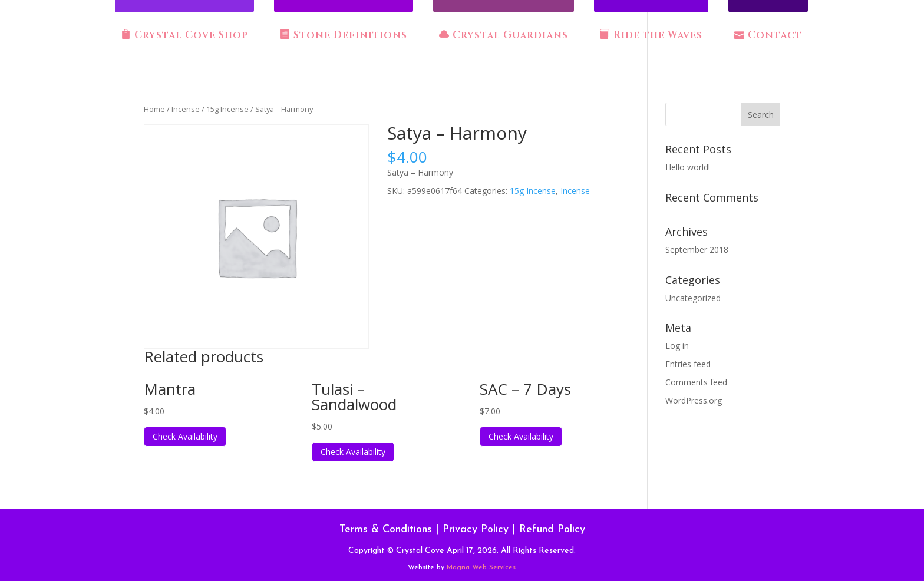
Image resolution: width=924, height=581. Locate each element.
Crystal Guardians (504, 35)
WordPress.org (694, 400)
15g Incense (227, 109)
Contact (768, 35)
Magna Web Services (481, 567)
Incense (186, 109)
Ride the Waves (651, 35)
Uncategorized (693, 298)
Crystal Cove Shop (184, 35)
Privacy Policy (476, 529)
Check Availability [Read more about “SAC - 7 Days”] (521, 436)
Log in (677, 346)
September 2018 (697, 250)
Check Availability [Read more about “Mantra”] (185, 436)
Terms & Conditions (386, 529)
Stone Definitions (344, 35)
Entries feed (688, 364)
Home (154, 109)
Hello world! (688, 167)
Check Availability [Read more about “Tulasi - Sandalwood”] (353, 452)
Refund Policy (552, 529)
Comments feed (696, 382)
